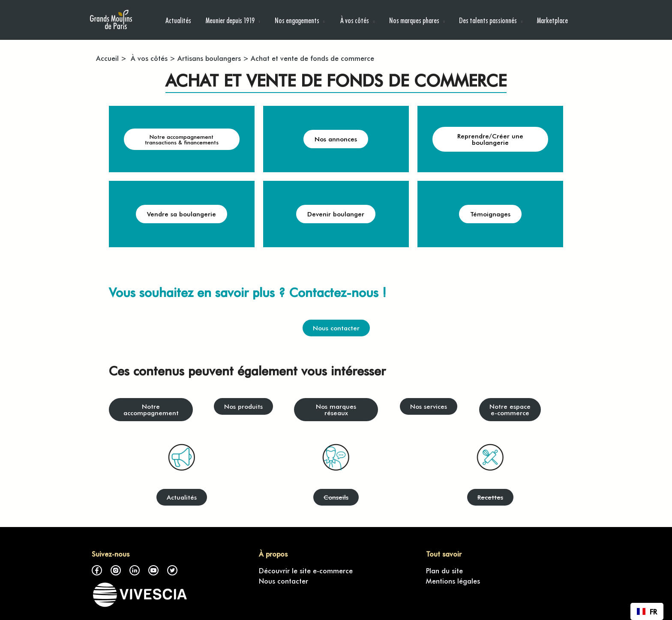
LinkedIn (135, 570)
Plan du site (444, 570)
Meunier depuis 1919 (230, 20)
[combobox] (647, 611)
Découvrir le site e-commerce (306, 570)
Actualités (178, 20)
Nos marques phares (414, 20)
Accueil (107, 58)
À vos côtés (354, 20)
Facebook (97, 570)
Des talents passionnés (488, 20)
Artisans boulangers (209, 58)
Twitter (172, 570)
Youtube (153, 570)
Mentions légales (453, 581)
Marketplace (552, 20)
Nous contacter (283, 581)
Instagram (116, 570)
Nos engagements (297, 20)
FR (647, 611)
